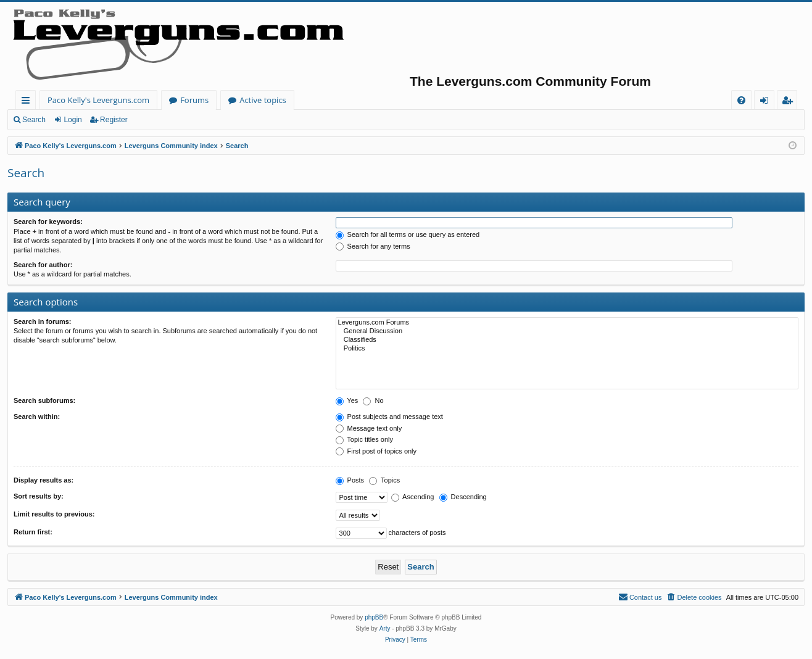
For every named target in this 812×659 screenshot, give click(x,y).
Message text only (369, 428)
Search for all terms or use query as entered (408, 234)
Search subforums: (44, 400)
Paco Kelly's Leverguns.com (98, 100)
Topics (384, 480)
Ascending (413, 497)
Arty (385, 628)
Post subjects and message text (389, 417)
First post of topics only (376, 451)
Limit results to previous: (54, 514)
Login (72, 120)
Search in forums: (43, 321)
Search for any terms (373, 246)
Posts (350, 480)
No (373, 400)
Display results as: (43, 480)
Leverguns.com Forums (567, 323)
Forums (194, 100)
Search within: (37, 417)
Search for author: (43, 265)
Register (114, 120)
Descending (463, 497)
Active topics (263, 100)
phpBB (374, 617)
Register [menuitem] (790, 102)
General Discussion (567, 331)
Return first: (33, 532)
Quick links (28, 102)
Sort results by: (39, 496)
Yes (347, 400)
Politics (567, 349)
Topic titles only (364, 439)
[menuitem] (741, 100)
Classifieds (567, 340)
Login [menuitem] (767, 102)
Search (34, 120)
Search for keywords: (48, 222)
